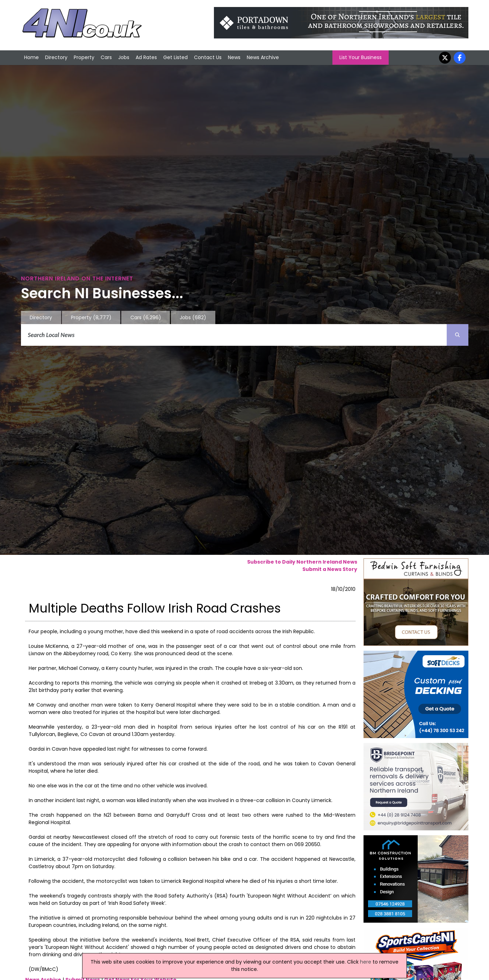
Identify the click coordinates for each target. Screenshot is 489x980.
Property (84, 57)
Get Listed (175, 57)
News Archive (263, 57)
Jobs (124, 57)
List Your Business (361, 57)
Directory (56, 57)
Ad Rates (146, 57)
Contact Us (208, 57)
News (234, 57)
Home (31, 57)
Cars (106, 57)
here (366, 962)
